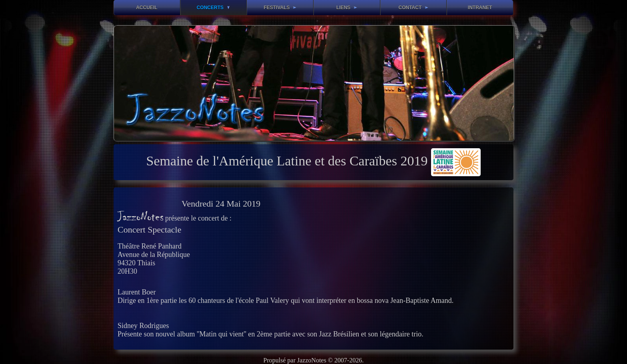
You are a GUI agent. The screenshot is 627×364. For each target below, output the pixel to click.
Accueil (147, 8)
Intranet (480, 8)
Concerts (214, 8)
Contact (413, 8)
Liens (347, 8)
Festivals (280, 8)
